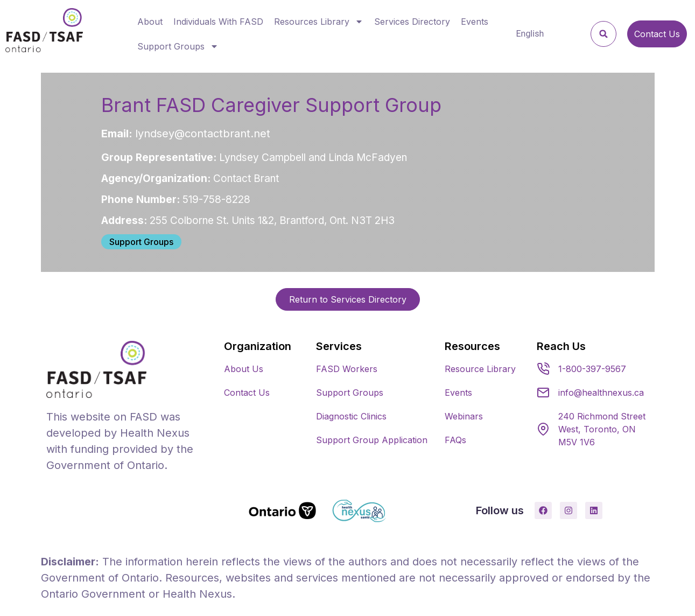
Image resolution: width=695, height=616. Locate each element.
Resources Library (319, 22)
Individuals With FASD (218, 22)
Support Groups (178, 46)
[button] (603, 34)
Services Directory (412, 22)
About (150, 22)
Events (475, 22)
